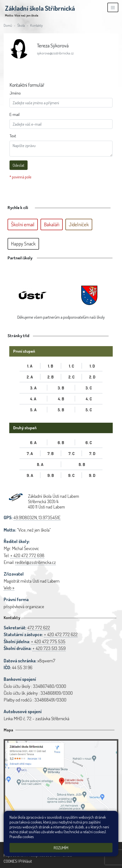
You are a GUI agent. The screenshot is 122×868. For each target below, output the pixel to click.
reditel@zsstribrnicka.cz (36, 562)
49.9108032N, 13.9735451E (37, 517)
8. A (40, 464)
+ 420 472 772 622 (61, 634)
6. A (33, 443)
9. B (51, 475)
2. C (71, 377)
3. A (33, 388)
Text (13, 136)
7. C (71, 453)
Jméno (15, 93)
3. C (89, 388)
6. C (89, 443)
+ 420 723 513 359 (49, 648)
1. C (71, 366)
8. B (82, 464)
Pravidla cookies (22, 837)
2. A (30, 377)
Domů (8, 25)
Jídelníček (79, 224)
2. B (51, 377)
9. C (71, 475)
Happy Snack (23, 244)
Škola (21, 25)
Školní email (23, 224)
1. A (30, 366)
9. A (30, 475)
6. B (61, 443)
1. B (51, 366)
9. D (92, 475)
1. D (92, 366)
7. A (30, 453)
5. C (89, 410)
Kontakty (36, 25)
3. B (61, 388)
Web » (9, 588)
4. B (61, 399)
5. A (33, 410)
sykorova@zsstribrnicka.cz (55, 53)
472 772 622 (39, 627)
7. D (92, 453)
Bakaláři (52, 224)
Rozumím (61, 848)
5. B (61, 410)
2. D (92, 377)
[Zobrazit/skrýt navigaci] (113, 7)
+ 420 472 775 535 (48, 641)
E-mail (15, 114)
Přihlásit (26, 861)
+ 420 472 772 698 (27, 555)
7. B (51, 453)
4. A (33, 399)
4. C (89, 399)
